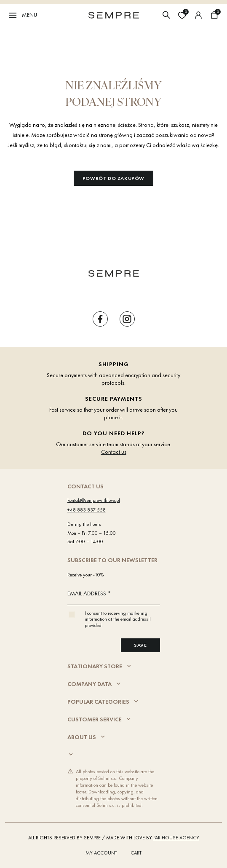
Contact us (114, 452)
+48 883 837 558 (87, 510)
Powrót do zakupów (113, 178)
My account (101, 853)
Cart (136, 853)
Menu (22, 15)
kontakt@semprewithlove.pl (94, 500)
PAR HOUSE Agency (176, 838)
